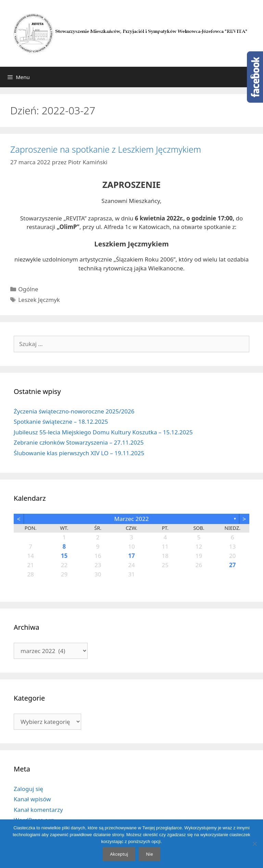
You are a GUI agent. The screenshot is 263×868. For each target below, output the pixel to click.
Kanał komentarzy (38, 810)
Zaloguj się (28, 789)
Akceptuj (119, 854)
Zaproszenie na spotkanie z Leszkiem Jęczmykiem (106, 149)
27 (232, 565)
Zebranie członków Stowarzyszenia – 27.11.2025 (79, 442)
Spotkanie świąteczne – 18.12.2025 (61, 422)
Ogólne (28, 289)
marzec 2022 (131, 519)
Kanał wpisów (32, 799)
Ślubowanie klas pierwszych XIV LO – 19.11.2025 (79, 453)
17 (131, 556)
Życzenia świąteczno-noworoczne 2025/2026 (74, 411)
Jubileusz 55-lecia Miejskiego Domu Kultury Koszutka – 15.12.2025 (103, 432)
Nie (149, 854)
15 (64, 556)
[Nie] (254, 844)
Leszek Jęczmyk (39, 300)
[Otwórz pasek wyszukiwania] (253, 77)
